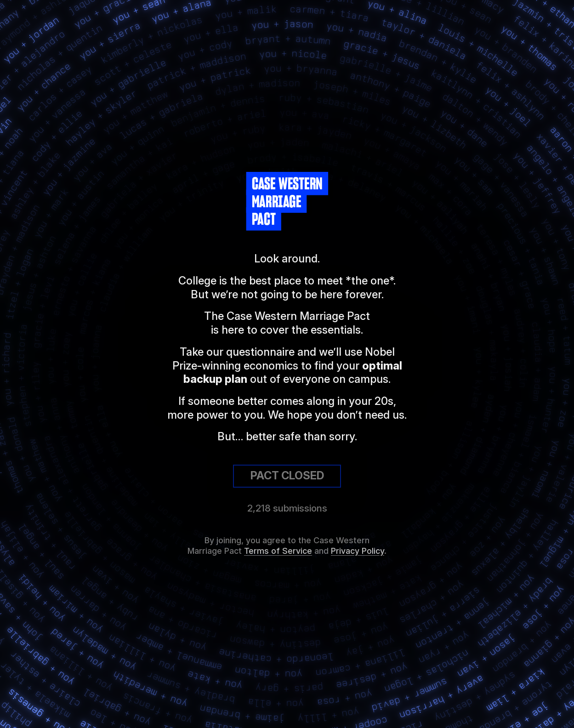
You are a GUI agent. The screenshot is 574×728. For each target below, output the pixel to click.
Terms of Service (278, 551)
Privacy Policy (358, 551)
